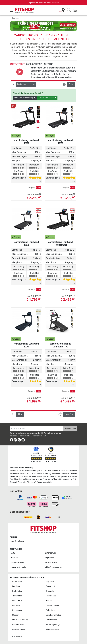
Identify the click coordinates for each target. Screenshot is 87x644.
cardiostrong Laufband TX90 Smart (60, 243)
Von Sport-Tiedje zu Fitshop (22, 468)
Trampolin (50, 591)
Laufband (16, 18)
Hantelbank (51, 596)
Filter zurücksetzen (47, 98)
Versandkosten (18, 563)
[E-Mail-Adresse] (36, 429)
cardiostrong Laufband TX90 (27, 142)
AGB (13, 553)
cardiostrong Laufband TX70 (27, 345)
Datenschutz (50, 553)
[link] (12, 440)
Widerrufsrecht (51, 563)
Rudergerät (51, 586)
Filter (71, 84)
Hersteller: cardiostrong (25, 98)
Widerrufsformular (19, 567)
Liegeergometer (52, 605)
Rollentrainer (51, 610)
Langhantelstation (54, 615)
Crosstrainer (17, 581)
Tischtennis (17, 596)
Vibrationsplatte (53, 629)
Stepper (15, 615)
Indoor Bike (17, 601)
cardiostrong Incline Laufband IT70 (60, 345)
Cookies (15, 558)
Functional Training (20, 620)
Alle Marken (17, 636)
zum (17, 541)
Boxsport (16, 605)
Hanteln (49, 601)
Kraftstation (17, 591)
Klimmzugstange (53, 625)
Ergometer (50, 581)
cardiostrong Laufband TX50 (27, 243)
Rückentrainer (18, 625)
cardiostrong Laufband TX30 (60, 142)
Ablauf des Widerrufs (54, 567)
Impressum (50, 558)
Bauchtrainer (51, 620)
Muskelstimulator (19, 629)
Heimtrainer (17, 610)
